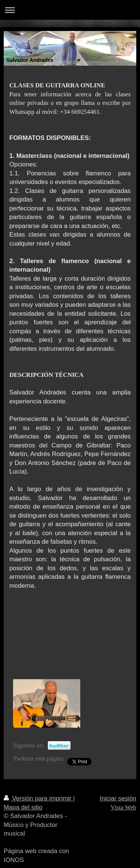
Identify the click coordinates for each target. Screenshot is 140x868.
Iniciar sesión (118, 798)
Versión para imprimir (38, 798)
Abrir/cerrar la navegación (70, 10)
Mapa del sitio (23, 807)
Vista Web (123, 807)
